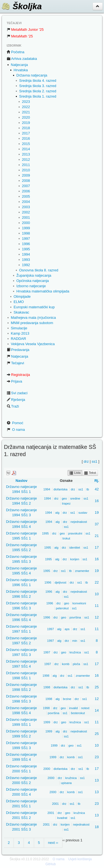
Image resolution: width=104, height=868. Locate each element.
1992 (26, 265)
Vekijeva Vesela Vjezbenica (33, 344)
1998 (26, 233)
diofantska (60, 489)
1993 (26, 260)
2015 (26, 144)
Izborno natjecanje (31, 286)
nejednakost (79, 522)
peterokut (62, 608)
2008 (26, 181)
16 (97, 501)
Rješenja (16, 400)
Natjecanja (19, 65)
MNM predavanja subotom (32, 323)
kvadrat (62, 818)
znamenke (82, 571)
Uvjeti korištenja (80, 859)
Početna (16, 52)
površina (75, 617)
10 (97, 594)
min (75, 641)
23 (97, 757)
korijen (75, 559)
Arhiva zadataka (22, 59)
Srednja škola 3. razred (38, 86)
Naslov (21, 481)
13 (97, 780)
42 (97, 489)
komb (66, 664)
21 (97, 536)
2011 (26, 165)
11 (97, 606)
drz (86, 461)
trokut (66, 538)
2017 (26, 133)
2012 (26, 160)
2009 (26, 175)
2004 (26, 202)
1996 (26, 244)
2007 (26, 186)
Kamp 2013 (20, 333)
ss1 (95, 461)
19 (97, 512)
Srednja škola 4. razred (38, 81)
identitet (75, 548)
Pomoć (15, 423)
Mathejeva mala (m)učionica (33, 318)
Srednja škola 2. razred (38, 91)
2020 (26, 117)
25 (97, 687)
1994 (26, 254)
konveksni (79, 603)
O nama (16, 430)
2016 (26, 138)
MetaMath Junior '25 (25, 30)
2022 (26, 107)
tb (88, 489)
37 (97, 524)
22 (97, 582)
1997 (26, 239)
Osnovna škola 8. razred (39, 270)
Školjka (21, 6)
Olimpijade (22, 296)
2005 (26, 196)
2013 (26, 154)
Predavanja (18, 350)
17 (97, 547)
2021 (26, 112)
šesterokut (78, 713)
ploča (76, 664)
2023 (26, 102)
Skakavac (21, 312)
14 (97, 710)
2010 (26, 170)
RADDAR (18, 339)
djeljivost (60, 582)
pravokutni (75, 533)
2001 (26, 217)
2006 (26, 191)
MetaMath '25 (20, 36)
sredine (75, 498)
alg (57, 513)
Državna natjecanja (32, 75)
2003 (26, 207)
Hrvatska (21, 70)
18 (97, 827)
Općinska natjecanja (33, 281)
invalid (73, 708)
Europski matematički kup (34, 307)
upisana (66, 783)
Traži (13, 406)
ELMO (19, 302)
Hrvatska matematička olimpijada (43, 291)
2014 (26, 149)
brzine (67, 699)
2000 (26, 223)
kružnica (75, 652)
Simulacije (19, 328)
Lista (75, 473)
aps (67, 629)
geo (64, 498)
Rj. (97, 481)
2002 (26, 212)
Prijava (14, 381)
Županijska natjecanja (34, 275)
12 (97, 617)
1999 (26, 228)
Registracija (18, 375)
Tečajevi (15, 363)
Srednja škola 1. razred (38, 96)
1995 (26, 249)
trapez (66, 503)
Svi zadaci (17, 393)
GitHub (51, 864)
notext (85, 708)
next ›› (53, 843)
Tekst (90, 473)
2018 (26, 128)
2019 (26, 123)
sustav (83, 513)
